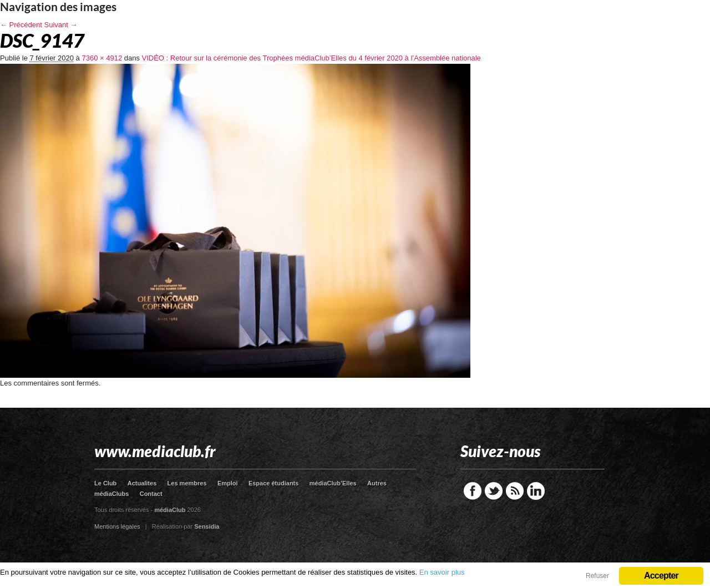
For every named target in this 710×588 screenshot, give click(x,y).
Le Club (105, 483)
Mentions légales (117, 526)
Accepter (661, 576)
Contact (151, 494)
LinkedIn (536, 491)
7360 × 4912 (102, 58)
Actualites (142, 483)
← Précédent (21, 25)
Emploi (228, 483)
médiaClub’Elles (333, 483)
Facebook (473, 491)
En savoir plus (442, 572)
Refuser (597, 576)
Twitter (494, 491)
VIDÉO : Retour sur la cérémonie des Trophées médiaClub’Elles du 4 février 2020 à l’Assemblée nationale (311, 58)
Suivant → (61, 25)
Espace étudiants (273, 483)
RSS (515, 491)
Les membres (187, 483)
